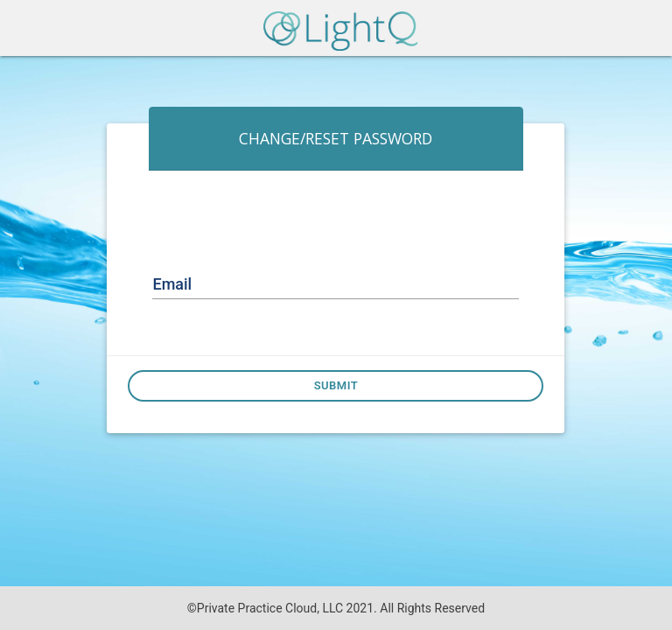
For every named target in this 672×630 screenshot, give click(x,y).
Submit (336, 385)
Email (172, 284)
